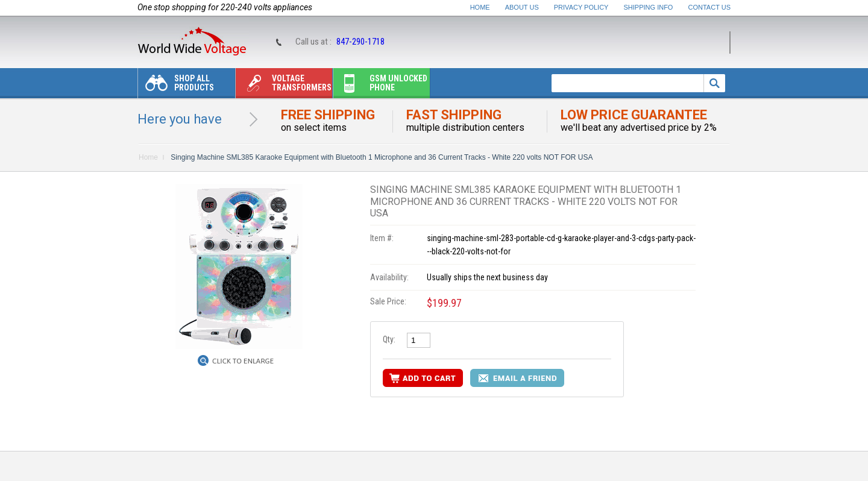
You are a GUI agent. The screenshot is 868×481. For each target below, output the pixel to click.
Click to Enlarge (243, 361)
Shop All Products (176, 86)
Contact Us (710, 7)
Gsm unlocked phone (380, 86)
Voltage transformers (284, 86)
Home (480, 7)
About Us (522, 7)
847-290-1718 (360, 42)
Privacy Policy (581, 7)
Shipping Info (649, 7)
